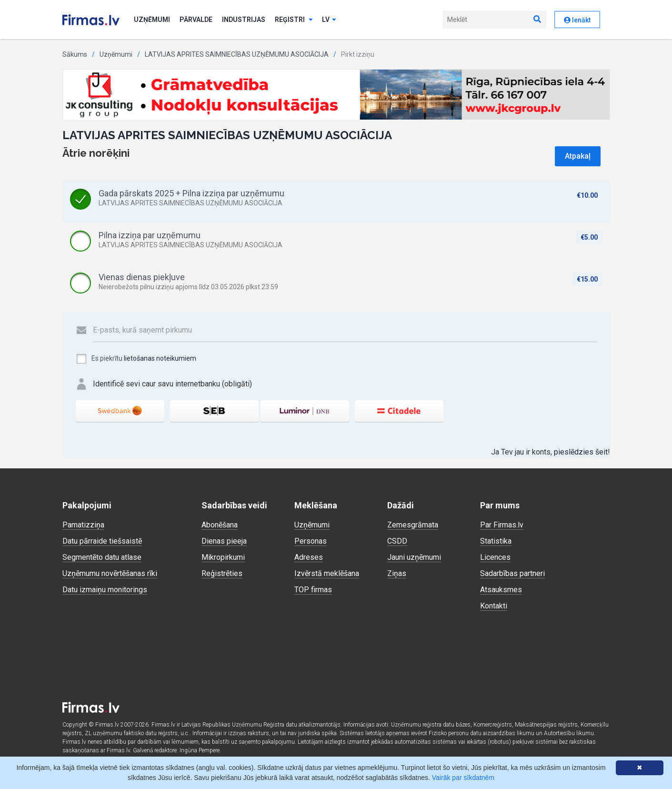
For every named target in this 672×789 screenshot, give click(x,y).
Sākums (75, 54)
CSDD (397, 541)
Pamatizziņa (83, 525)
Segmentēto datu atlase (102, 557)
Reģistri (294, 20)
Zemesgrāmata (413, 525)
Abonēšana (220, 525)
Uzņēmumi (152, 20)
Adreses (309, 557)
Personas (311, 541)
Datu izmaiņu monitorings (105, 590)
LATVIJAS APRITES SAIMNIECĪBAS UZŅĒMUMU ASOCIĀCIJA (237, 54)
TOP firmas (313, 590)
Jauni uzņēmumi (414, 557)
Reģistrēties (222, 573)
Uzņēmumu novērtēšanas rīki (110, 573)
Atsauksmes (501, 590)
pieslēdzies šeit (581, 452)
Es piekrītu (136, 359)
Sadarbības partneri (512, 573)
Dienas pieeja (224, 541)
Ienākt (577, 20)
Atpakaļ (578, 156)
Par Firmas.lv (502, 525)
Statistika (496, 541)
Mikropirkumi (223, 557)
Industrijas (244, 20)
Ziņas (397, 573)
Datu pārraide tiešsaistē (102, 541)
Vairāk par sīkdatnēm (463, 778)
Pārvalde (196, 20)
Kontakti (494, 606)
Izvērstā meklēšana (327, 573)
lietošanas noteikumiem (160, 358)
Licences (495, 557)
